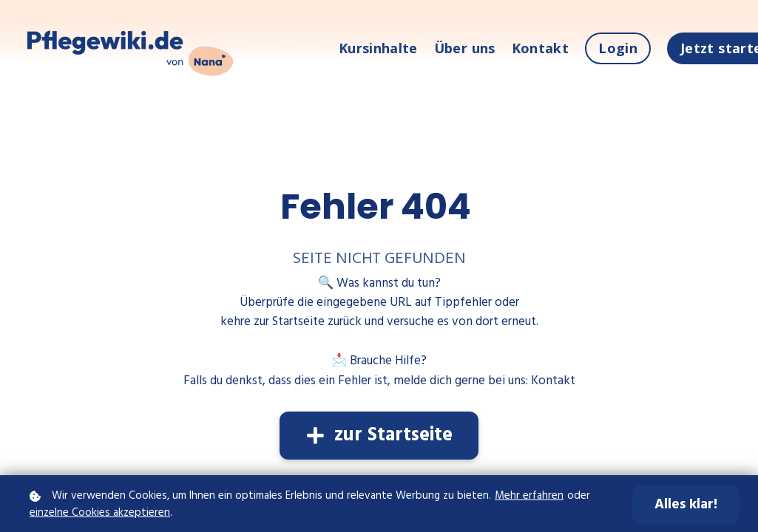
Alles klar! (686, 505)
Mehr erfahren (529, 496)
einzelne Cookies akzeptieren (100, 513)
